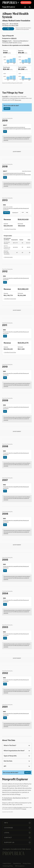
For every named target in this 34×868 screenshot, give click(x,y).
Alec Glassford (17, 798)
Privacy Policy (27, 863)
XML (27, 213)
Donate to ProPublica (26, 3)
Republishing (17, 863)
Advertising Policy (8, 866)
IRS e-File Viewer (18, 807)
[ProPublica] (10, 3)
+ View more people (8, 257)
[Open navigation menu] (18, 3)
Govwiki (24, 809)
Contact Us (7, 109)
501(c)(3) (14, 38)
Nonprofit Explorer (9, 7)
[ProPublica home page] (14, 853)
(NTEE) (20, 43)
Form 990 (5, 97)
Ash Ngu (24, 798)
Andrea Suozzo (8, 798)
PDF (5, 131)
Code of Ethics (7, 863)
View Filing (7, 213)
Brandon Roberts (7, 800)
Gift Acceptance (20, 866)
